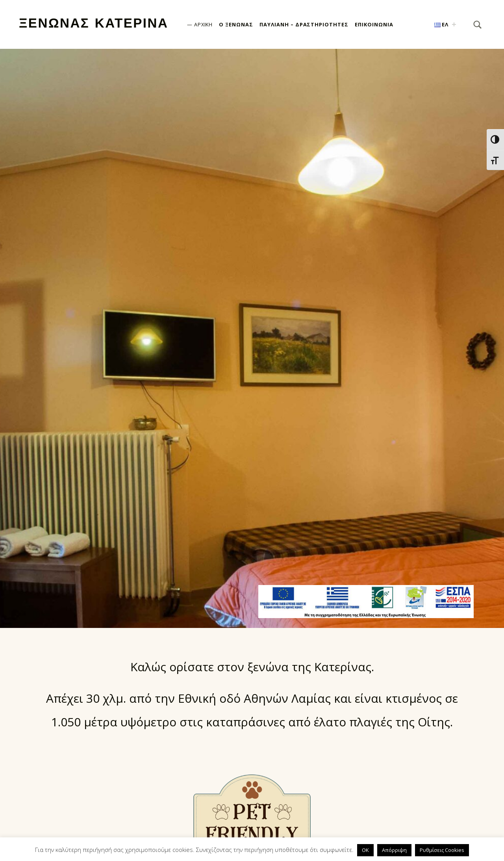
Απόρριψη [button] (394, 850)
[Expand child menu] (454, 24)
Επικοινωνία (374, 24)
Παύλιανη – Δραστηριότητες (304, 24)
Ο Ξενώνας (236, 24)
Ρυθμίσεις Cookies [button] (442, 850)
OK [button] (365, 850)
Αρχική (204, 24)
